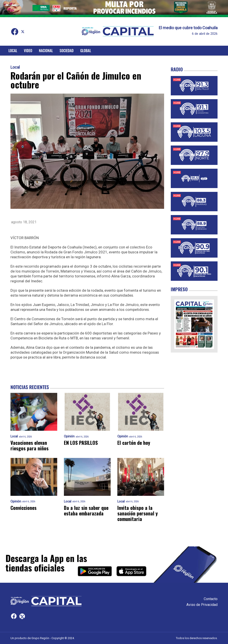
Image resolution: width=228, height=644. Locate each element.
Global (86, 51)
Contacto (211, 599)
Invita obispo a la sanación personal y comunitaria (137, 513)
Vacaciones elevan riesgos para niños (30, 446)
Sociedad (67, 51)
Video (28, 51)
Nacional (46, 51)
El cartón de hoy (134, 443)
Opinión (69, 436)
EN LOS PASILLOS (81, 443)
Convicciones (23, 508)
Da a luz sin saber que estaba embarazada (86, 511)
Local (13, 51)
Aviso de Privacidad (202, 605)
